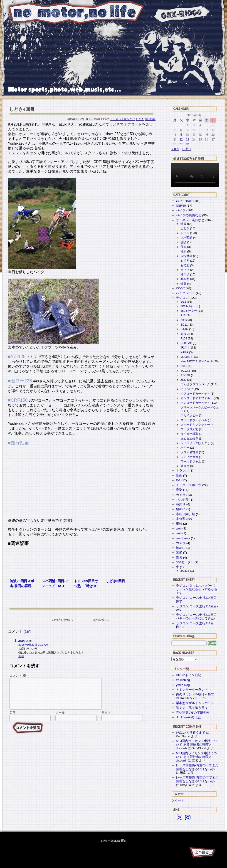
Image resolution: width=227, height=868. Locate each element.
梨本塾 (185, 279)
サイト (106, 718)
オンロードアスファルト (197, 398)
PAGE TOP (202, 853)
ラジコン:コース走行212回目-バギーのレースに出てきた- (197, 617)
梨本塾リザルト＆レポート (195, 703)
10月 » (187, 149)
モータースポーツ (189, 485)
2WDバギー (188, 306)
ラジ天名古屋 (189, 452)
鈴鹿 (183, 284)
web (179, 528)
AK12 (184, 320)
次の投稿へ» (101, 620)
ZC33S (185, 571)
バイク (181, 210)
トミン (185, 233)
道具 (179, 558)
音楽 (179, 490)
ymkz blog (183, 685)
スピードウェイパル (194, 420)
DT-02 (184, 329)
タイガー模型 (189, 434)
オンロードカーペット (195, 403)
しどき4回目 (22, 109)
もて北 (185, 265)
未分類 (181, 519)
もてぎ (185, 261)
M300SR (186, 357)
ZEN (183, 380)
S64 (183, 366)
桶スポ (185, 274)
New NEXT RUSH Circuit (197, 361)
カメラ (181, 495)
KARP (184, 352)
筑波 (183, 224)
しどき (140, 119)
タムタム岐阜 (189, 439)
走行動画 (150, 119)
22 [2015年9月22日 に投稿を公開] (181, 140)
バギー (185, 448)
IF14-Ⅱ (185, 347)
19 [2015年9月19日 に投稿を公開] (207, 135)
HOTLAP (186, 343)
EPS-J (185, 334)
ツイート (178, 800)
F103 (184, 338)
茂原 (183, 247)
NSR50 (181, 206)
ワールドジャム (191, 461)
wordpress (183, 538)
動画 (179, 476)
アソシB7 (187, 389)
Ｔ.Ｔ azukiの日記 (188, 717)
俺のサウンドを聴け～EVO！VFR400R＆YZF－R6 (197, 696)
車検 (179, 524)
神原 (183, 251)
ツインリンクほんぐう (195, 443)
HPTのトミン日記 (189, 675)
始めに (181, 509)
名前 (12, 718)
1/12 (183, 302)
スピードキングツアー (195, 425)
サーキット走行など (123, 119)
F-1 (178, 480)
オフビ (185, 270)
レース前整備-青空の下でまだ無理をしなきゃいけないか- (197, 767)
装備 (179, 553)
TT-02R (185, 375)
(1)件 (27, 632)
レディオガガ (189, 457)
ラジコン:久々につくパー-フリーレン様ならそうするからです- (197, 589)
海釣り (181, 504)
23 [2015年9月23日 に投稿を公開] (188, 140)
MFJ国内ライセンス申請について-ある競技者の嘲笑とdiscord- (196, 745)
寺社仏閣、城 (185, 514)
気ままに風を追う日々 (192, 708)
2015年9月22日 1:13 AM (33, 645)
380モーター (189, 311)
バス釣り (182, 500)
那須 (183, 242)
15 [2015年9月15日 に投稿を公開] (181, 135)
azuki (22, 641)
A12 (183, 315)
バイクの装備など (189, 215)
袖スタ (185, 466)
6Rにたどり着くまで (191, 733)
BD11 (184, 325)
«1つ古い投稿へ (62, 620)
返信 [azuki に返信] (21, 656)
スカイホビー (189, 415)
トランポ (182, 471)
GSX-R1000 (184, 201)
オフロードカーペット (195, 394)
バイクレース (185, 293)
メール (60, 718)
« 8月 (175, 149)
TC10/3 (185, 371)
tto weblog (183, 680)
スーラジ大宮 (189, 429)
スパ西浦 (186, 238)
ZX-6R (180, 288)
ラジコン (182, 298)
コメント (18, 675)
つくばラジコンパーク (195, 384)
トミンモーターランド (192, 690)
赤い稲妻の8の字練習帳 (193, 713)
